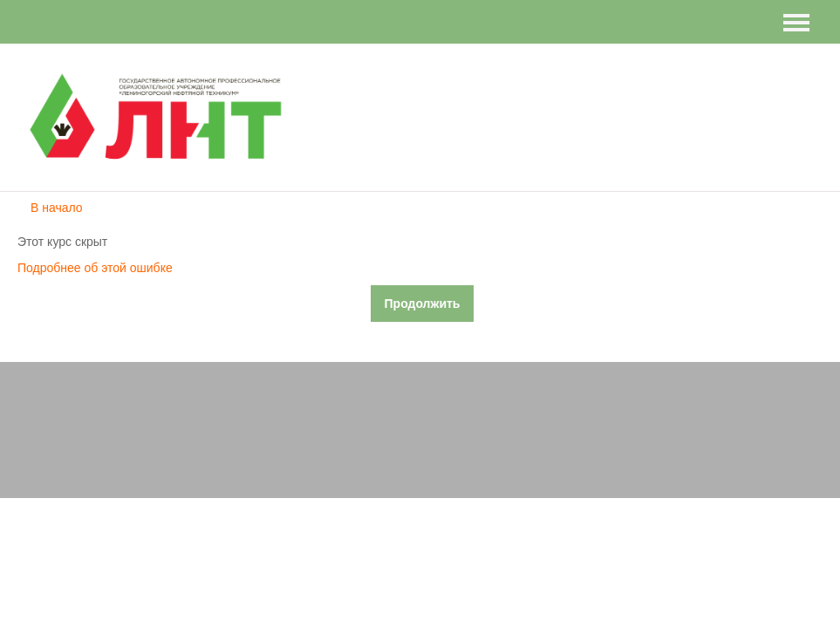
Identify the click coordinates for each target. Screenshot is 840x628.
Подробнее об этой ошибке (95, 268)
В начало (57, 208)
